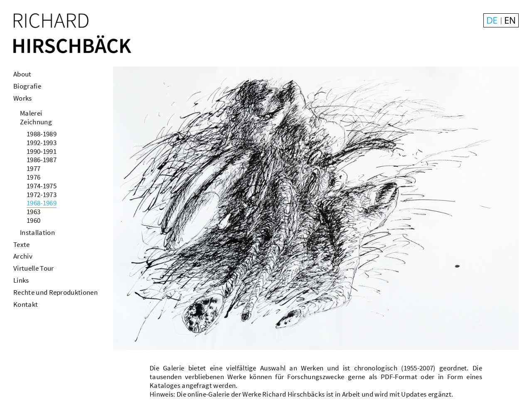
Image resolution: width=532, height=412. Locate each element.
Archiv (23, 256)
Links (21, 280)
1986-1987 (42, 160)
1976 (33, 177)
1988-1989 (42, 134)
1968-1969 (42, 203)
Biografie (27, 86)
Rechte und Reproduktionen (55, 292)
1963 (33, 212)
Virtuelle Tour (33, 268)
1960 (33, 220)
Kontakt (26, 304)
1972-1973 (42, 195)
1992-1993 (42, 143)
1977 (33, 168)
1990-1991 (42, 151)
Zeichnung (36, 122)
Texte (22, 244)
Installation (37, 232)
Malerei (31, 113)
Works (23, 98)
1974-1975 (42, 186)
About (22, 74)
